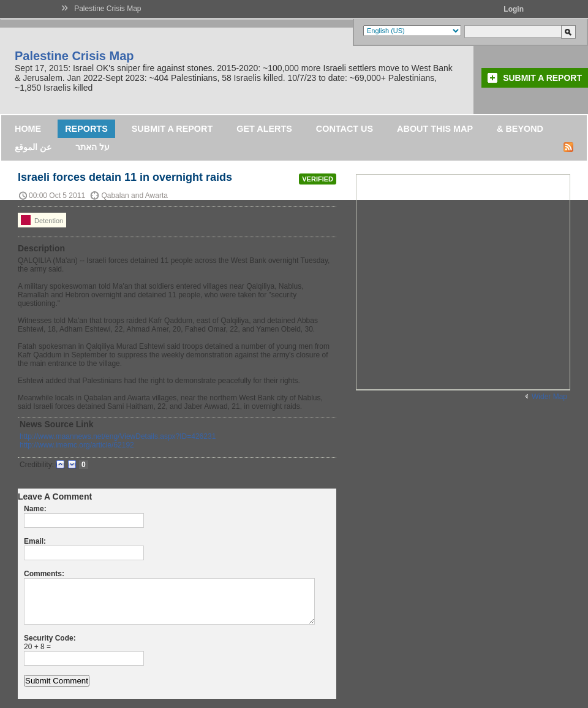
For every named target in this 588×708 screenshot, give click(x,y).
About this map (435, 129)
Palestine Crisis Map (107, 9)
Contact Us (345, 129)
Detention (42, 220)
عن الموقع (33, 147)
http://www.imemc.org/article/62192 (77, 445)
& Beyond (520, 129)
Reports (86, 129)
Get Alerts (264, 129)
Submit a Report (542, 78)
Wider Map (549, 397)
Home (28, 129)
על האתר (92, 147)
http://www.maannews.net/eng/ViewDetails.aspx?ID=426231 (118, 436)
